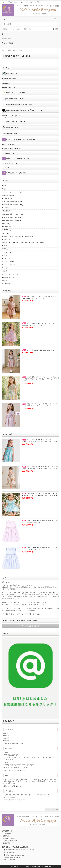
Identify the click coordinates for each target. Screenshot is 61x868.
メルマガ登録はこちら (30, 626)
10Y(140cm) (6, 227)
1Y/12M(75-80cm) (8, 195)
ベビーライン (7, 284)
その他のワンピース (8, 153)
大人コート (6, 258)
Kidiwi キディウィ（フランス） (14, 93)
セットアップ (7, 281)
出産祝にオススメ (8, 277)
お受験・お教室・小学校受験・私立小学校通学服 (17, 236)
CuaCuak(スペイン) (8, 83)
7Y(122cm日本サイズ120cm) (11, 217)
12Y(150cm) (6, 230)
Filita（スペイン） (10, 74)
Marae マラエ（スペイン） (12, 128)
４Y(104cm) (6, 208)
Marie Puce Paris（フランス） (12, 149)
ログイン (5, 34)
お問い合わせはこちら (10, 860)
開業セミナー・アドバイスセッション (16, 158)
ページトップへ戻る (52, 810)
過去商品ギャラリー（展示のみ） (14, 173)
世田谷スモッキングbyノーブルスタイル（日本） (19, 139)
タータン (5, 268)
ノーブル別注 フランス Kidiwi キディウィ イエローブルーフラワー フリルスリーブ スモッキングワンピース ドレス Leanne (41, 379)
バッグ (5, 246)
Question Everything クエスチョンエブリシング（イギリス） (23, 110)
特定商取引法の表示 (9, 838)
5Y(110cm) (6, 211)
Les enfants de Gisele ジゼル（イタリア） (17, 104)
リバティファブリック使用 (11, 274)
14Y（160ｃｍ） (7, 233)
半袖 (4, 186)
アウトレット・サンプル (10, 163)
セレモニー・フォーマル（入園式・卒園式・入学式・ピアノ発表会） (23, 243)
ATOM (9, 843)
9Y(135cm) (6, 224)
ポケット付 (6, 239)
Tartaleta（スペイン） (11, 134)
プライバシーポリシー (10, 841)
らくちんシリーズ (8, 262)
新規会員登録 (7, 39)
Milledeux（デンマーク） (10, 79)
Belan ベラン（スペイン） (12, 116)
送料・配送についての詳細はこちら (14, 770)
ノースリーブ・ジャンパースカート (13, 192)
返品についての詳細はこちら (12, 786)
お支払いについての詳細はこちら (14, 744)
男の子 (5, 271)
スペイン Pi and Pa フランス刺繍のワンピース (38, 350)
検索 (55, 29)
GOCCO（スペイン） (9, 88)
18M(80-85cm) (7, 198)
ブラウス (5, 249)
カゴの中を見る (7, 43)
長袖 (4, 189)
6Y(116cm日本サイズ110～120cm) (13, 214)
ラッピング (6, 168)
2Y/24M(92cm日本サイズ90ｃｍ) (12, 202)
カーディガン (7, 252)
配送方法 (6, 836)
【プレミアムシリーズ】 (10, 265)
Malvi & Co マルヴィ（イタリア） (15, 99)
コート (5, 255)
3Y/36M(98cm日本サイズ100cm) (12, 205)
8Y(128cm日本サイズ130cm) (11, 220)
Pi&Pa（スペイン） (8, 144)
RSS (5, 843)
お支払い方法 (7, 834)
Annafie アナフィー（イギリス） (14, 122)
